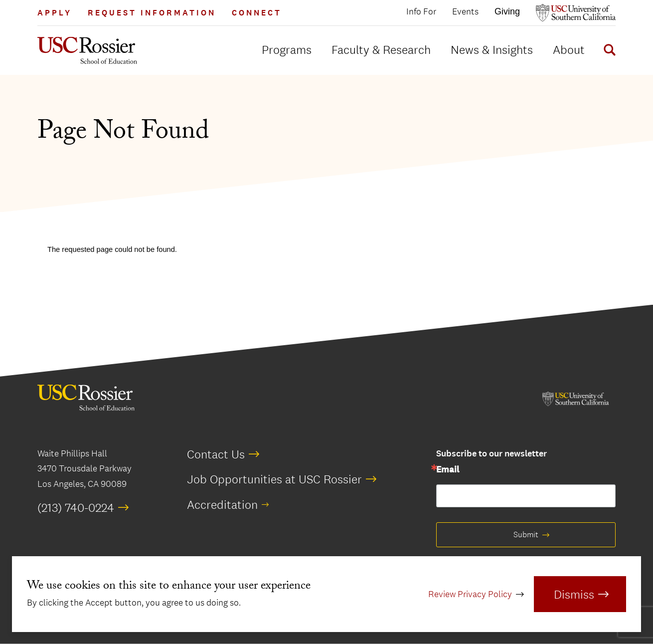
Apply (55, 13)
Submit (526, 535)
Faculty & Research (381, 49)
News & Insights (492, 49)
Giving (507, 11)
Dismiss (574, 594)
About (569, 49)
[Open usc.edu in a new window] (576, 13)
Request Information (152, 13)
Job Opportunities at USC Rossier (274, 479)
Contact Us (216, 454)
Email (448, 470)
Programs (287, 49)
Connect (257, 13)
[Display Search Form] (608, 51)
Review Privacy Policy (470, 594)
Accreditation (222, 504)
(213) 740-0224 (76, 507)
